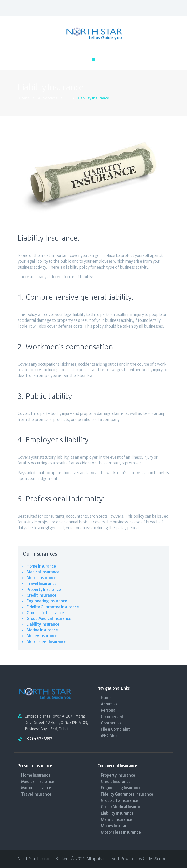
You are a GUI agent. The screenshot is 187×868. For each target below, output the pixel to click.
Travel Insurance (42, 584)
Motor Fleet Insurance (46, 642)
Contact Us (111, 723)
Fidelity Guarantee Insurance (53, 607)
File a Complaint (115, 729)
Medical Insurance (43, 572)
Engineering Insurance (47, 601)
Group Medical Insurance (49, 619)
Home (24, 98)
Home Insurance (41, 566)
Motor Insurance (41, 578)
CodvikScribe (155, 859)
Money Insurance (42, 636)
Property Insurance (44, 589)
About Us (109, 704)
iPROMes (109, 736)
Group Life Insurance (45, 613)
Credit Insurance (41, 595)
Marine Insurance (42, 630)
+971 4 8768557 (39, 739)
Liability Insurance (43, 624)
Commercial (112, 717)
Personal (109, 710)
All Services (48, 98)
